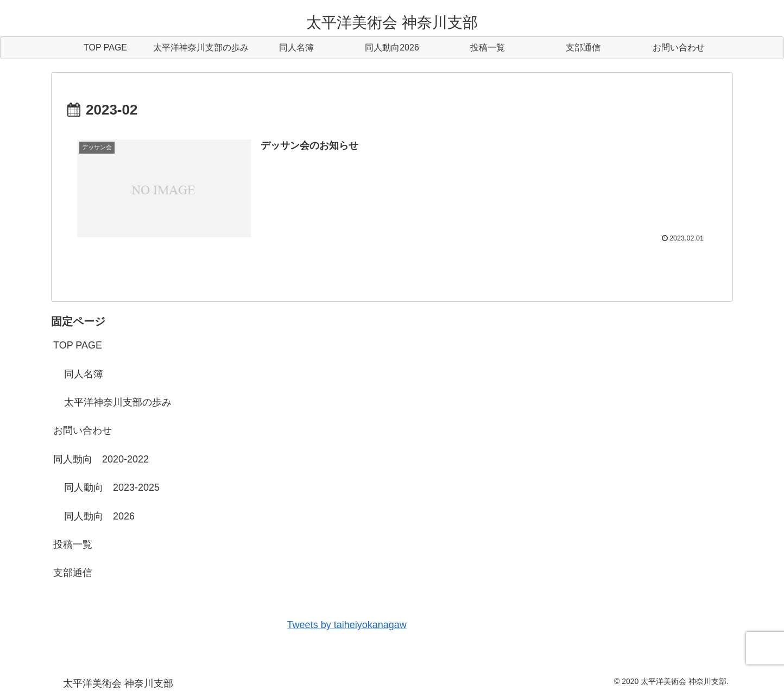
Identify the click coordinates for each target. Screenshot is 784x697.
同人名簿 (84, 374)
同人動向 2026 (99, 516)
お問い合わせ (83, 430)
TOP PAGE (78, 345)
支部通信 (73, 573)
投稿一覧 (73, 544)
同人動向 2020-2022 (101, 459)
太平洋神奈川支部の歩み (118, 402)
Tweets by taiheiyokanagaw (347, 625)
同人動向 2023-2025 (112, 487)
